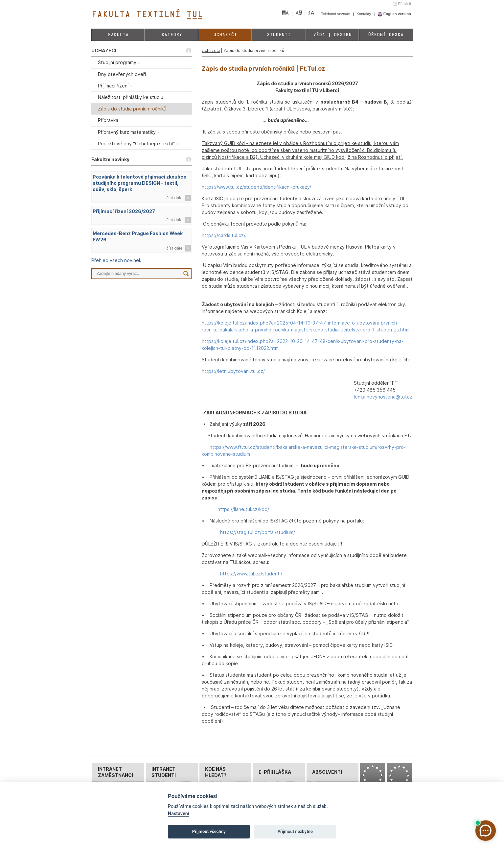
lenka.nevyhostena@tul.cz (383, 397)
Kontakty (364, 14)
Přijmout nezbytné (295, 831)
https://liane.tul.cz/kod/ (243, 509)
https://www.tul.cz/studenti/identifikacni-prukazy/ (256, 187)
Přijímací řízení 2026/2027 (124, 211)
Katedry (172, 35)
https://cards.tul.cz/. (224, 235)
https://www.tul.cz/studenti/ (251, 574)
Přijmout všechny (209, 831)
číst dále (174, 198)
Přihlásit (404, 4)
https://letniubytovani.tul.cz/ (233, 371)
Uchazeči (225, 35)
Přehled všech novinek (116, 260)
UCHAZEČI (104, 50)
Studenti (279, 35)
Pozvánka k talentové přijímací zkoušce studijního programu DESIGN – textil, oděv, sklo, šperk (139, 183)
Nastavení (179, 814)
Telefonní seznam (336, 14)
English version (394, 14)
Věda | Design (332, 35)
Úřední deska (386, 35)
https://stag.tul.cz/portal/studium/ (258, 532)
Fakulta (118, 35)
